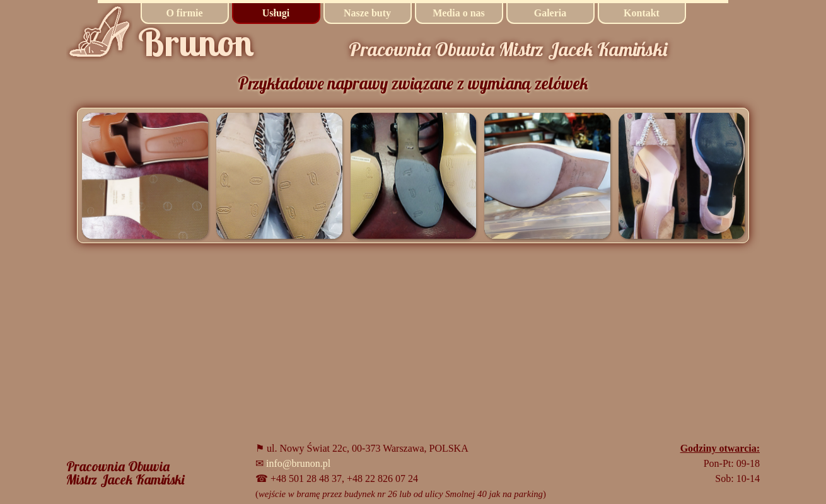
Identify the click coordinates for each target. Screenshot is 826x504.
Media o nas (459, 13)
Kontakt (642, 13)
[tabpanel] (129, 473)
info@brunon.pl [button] (298, 463)
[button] (145, 175)
